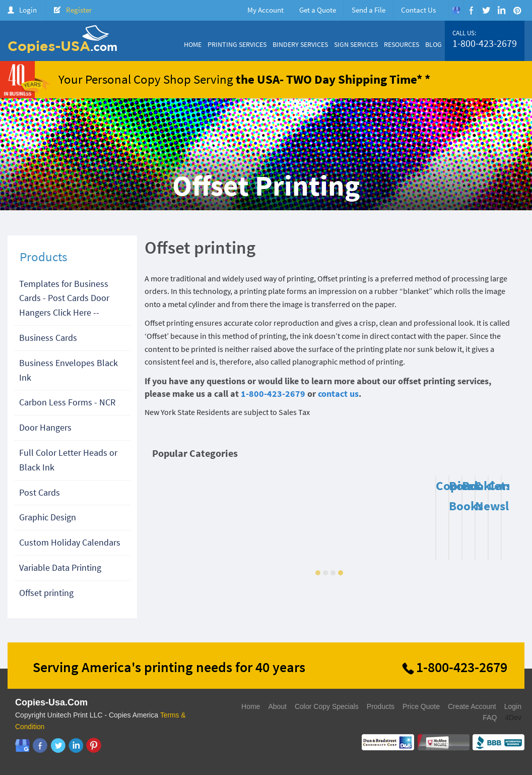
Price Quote (421, 706)
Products (381, 706)
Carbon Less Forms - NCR (67, 402)
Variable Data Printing (60, 568)
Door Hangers (45, 427)
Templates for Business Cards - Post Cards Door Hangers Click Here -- (64, 298)
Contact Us (418, 10)
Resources (402, 44)
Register (79, 10)
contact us (338, 394)
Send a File (369, 10)
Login (28, 10)
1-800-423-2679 (485, 43)
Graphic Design (48, 517)
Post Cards (40, 492)
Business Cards (48, 338)
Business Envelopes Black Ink (69, 370)
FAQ (490, 718)
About (277, 706)
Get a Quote (318, 10)
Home (193, 44)
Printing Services (237, 44)
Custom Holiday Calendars (70, 542)
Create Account (472, 706)
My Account (265, 10)
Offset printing (46, 593)
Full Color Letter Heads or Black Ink (68, 460)
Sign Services (356, 44)
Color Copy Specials (327, 706)
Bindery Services (300, 44)
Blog (434, 44)
